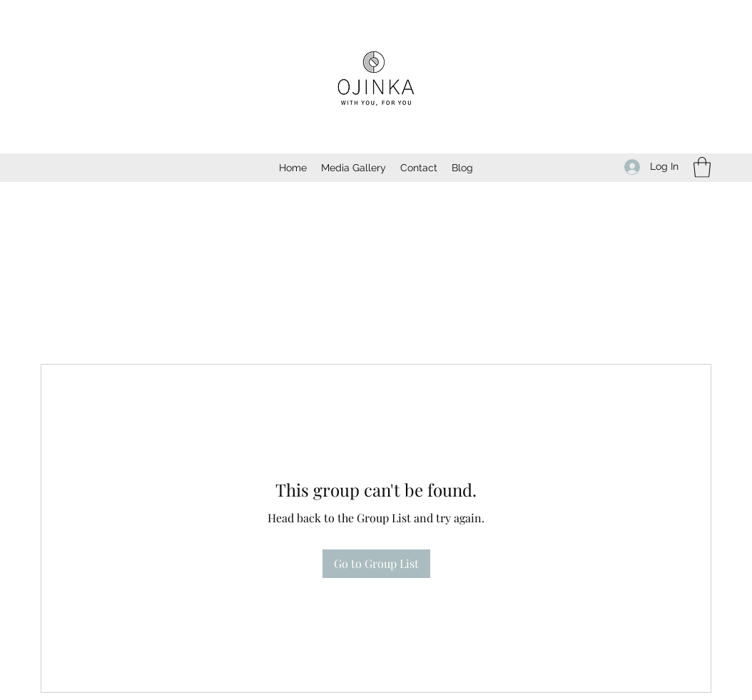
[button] (702, 167)
